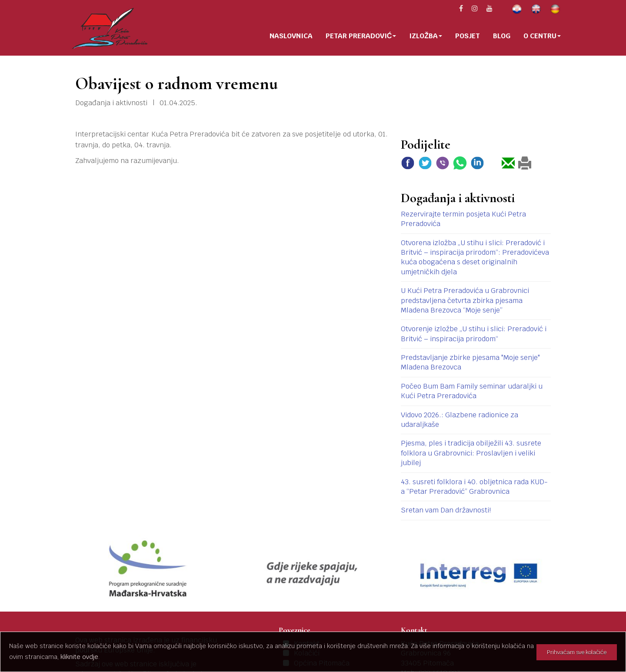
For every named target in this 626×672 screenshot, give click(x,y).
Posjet (468, 36)
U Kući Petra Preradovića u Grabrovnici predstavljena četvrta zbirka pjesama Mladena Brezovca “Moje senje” (465, 300)
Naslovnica (291, 36)
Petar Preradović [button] (361, 36)
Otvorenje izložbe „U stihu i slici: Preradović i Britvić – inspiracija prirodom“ (474, 334)
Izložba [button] (426, 36)
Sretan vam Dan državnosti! (446, 510)
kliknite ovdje (79, 657)
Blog (502, 36)
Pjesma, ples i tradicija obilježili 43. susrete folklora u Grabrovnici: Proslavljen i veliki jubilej (471, 453)
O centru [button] (542, 36)
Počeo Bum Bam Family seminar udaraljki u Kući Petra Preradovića (472, 391)
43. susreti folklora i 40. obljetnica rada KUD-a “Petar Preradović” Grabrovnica (474, 487)
